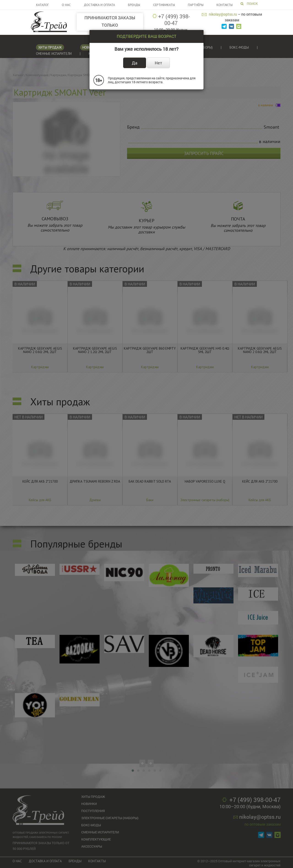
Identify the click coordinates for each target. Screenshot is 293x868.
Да (135, 63)
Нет (158, 63)
